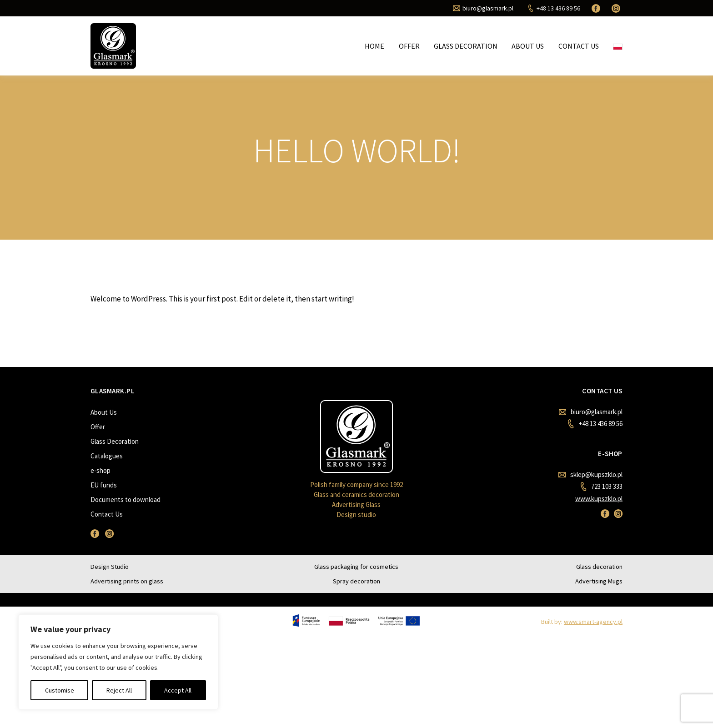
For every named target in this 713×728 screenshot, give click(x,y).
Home (374, 46)
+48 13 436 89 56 (595, 424)
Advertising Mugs (599, 581)
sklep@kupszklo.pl (590, 474)
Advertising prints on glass (127, 581)
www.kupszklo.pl (599, 499)
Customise (60, 690)
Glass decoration (599, 567)
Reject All (119, 690)
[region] (118, 662)
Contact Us (579, 46)
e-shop (100, 470)
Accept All (178, 690)
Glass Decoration (466, 46)
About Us (528, 46)
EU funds (104, 485)
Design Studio (110, 567)
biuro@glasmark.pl (591, 412)
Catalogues (107, 456)
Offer (409, 46)
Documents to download (126, 500)
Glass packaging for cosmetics (356, 567)
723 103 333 (601, 487)
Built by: (582, 622)
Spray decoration (356, 581)
